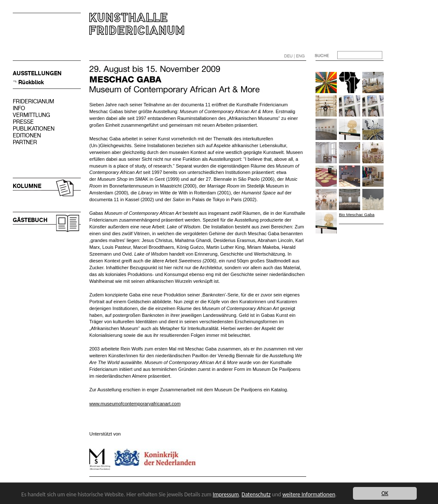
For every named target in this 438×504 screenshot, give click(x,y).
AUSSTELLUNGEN (37, 73)
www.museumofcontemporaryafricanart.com (135, 404)
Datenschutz (256, 494)
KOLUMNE (27, 186)
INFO (19, 108)
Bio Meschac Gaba (357, 215)
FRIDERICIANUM (33, 101)
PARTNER (25, 142)
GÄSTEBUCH (30, 220)
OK (385, 493)
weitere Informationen (309, 494)
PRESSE (23, 122)
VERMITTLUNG (31, 115)
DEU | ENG (294, 56)
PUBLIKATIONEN (34, 129)
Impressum (226, 494)
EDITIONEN (27, 135)
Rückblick (31, 82)
